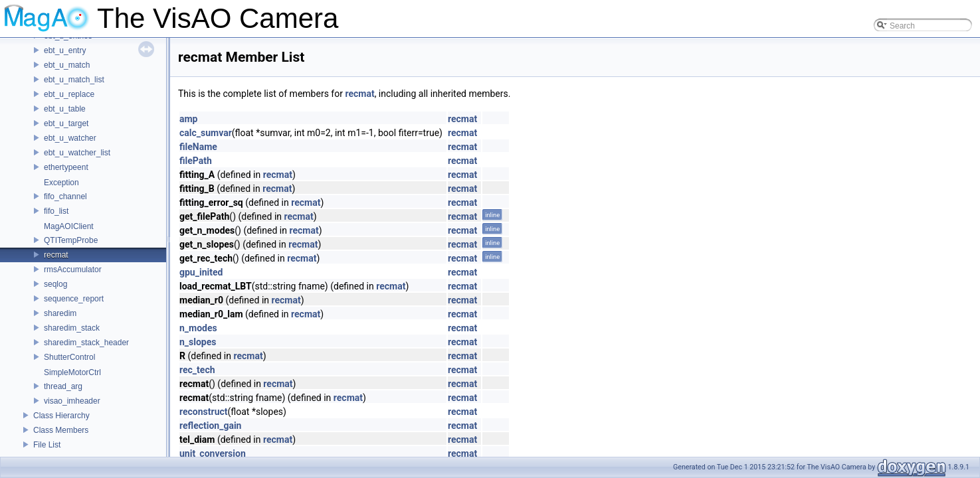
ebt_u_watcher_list (77, 153)
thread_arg (63, 386)
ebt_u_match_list (74, 80)
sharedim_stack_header (86, 343)
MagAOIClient (69, 226)
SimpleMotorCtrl (72, 372)
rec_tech (197, 370)
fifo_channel (65, 197)
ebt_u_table (65, 109)
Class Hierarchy (61, 416)
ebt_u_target (66, 123)
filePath (196, 161)
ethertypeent (66, 167)
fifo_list (56, 211)
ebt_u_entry (65, 50)
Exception (61, 183)
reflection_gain (210, 426)
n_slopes (198, 342)
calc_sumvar (206, 133)
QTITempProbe (71, 240)
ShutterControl (69, 357)
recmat (56, 255)
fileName (198, 147)
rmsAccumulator (73, 270)
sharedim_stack (72, 328)
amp (189, 119)
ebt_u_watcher (70, 138)
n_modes (198, 328)
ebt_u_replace (69, 94)
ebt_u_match (67, 65)
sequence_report (74, 299)
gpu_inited (201, 272)
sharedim (60, 313)
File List (47, 445)
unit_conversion (213, 453)
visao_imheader (72, 401)
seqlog (55, 284)
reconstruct (204, 412)
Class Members (61, 430)
